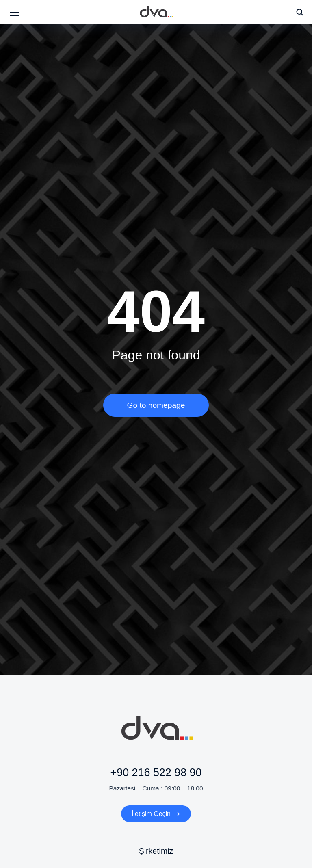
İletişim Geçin (156, 814)
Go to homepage (156, 405)
